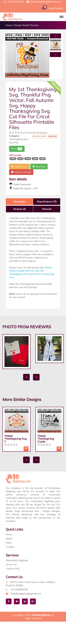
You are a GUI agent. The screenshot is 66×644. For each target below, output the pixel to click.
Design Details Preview (26, 25)
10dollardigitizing (41, 615)
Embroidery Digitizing (17, 560)
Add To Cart (19, 167)
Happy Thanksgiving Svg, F (16, 439)
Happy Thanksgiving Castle (46, 439)
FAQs (9, 543)
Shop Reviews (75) (47, 202)
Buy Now (39, 167)
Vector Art (11, 564)
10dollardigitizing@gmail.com (44, 2)
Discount (47, 209)
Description (19, 202)
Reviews (20, 209)
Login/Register (56, 8)
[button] (61, 17)
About (9, 539)
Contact (10, 547)
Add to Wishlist (21, 172)
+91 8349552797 (14, 2)
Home (9, 25)
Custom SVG (13, 569)
